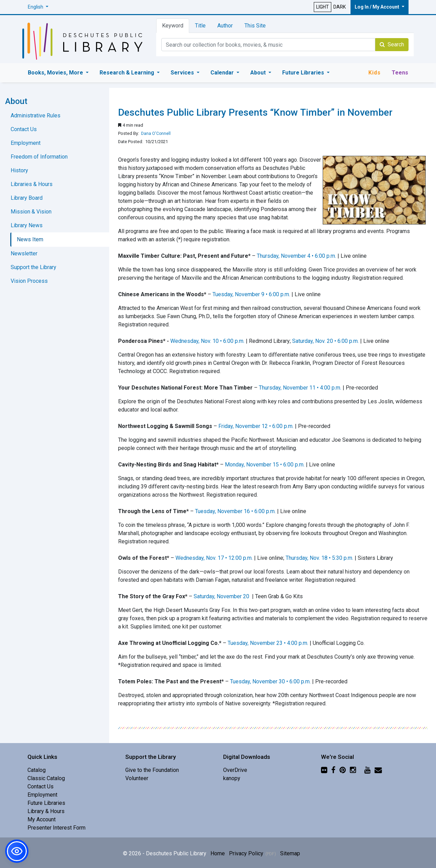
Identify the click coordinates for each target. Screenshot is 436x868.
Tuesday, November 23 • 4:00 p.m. (268, 643)
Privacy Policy (246, 853)
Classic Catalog (46, 778)
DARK (340, 7)
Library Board (27, 198)
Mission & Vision (31, 212)
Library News (27, 225)
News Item (30, 239)
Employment (26, 143)
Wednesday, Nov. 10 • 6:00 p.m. (207, 341)
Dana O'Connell (156, 134)
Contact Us (24, 129)
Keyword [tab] (173, 26)
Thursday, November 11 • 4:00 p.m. (300, 388)
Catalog (37, 770)
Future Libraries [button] (304, 73)
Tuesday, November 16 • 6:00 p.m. (235, 511)
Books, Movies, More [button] (56, 73)
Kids (375, 73)
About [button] (259, 73)
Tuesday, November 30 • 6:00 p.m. (270, 681)
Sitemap (290, 853)
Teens (400, 73)
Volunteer (137, 778)
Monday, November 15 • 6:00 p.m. (265, 465)
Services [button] (183, 73)
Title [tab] (200, 26)
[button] (38, 7)
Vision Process (29, 281)
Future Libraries (46, 803)
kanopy (232, 778)
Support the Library (33, 267)
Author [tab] (225, 26)
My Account (42, 819)
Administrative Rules (36, 115)
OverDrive (235, 770)
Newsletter (24, 253)
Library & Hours (46, 811)
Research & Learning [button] (128, 73)
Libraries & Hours (32, 184)
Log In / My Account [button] (377, 7)
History (19, 170)
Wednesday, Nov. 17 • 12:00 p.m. (214, 558)
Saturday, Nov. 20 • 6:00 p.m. (325, 341)
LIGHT (323, 7)
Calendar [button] (223, 73)
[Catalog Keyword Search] (268, 45)
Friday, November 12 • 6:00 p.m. (256, 426)
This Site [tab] (255, 26)
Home (218, 853)
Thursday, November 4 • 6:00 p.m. (296, 256)
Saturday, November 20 (222, 596)
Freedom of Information (39, 157)
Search (392, 44)
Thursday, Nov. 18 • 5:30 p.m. (319, 558)
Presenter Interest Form (56, 828)
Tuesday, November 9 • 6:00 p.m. (251, 294)
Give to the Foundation (152, 770)
